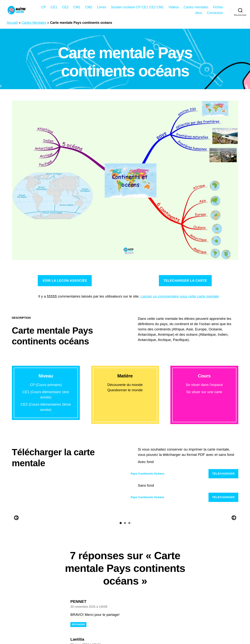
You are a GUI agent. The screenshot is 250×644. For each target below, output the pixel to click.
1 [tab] (121, 586)
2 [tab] (125, 586)
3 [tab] (129, 586)
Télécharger (223, 474)
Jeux (198, 13)
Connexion (215, 13)
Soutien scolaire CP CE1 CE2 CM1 (137, 7)
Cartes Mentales (34, 23)
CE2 (65, 7)
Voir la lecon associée (65, 281)
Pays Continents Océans (148, 474)
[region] (125, 551)
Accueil (12, 23)
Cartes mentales (196, 7)
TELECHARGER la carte (185, 281)
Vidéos (174, 7)
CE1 (54, 7)
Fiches (218, 7)
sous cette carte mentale (180, 296)
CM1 (77, 7)
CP (43, 7)
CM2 (89, 7)
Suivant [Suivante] (234, 550)
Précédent (17, 550)
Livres (102, 7)
